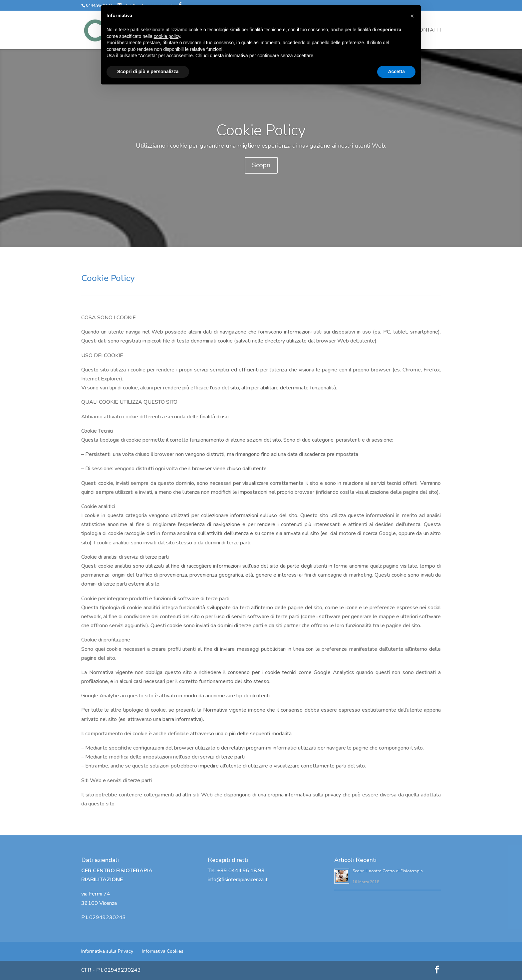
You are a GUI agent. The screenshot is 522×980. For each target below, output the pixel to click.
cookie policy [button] (167, 36)
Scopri (261, 172)
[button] (412, 16)
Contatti (428, 31)
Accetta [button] (396, 71)
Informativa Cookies (163, 951)
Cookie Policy (261, 138)
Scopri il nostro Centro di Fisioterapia (388, 871)
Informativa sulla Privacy (107, 951)
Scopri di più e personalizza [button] (148, 71)
